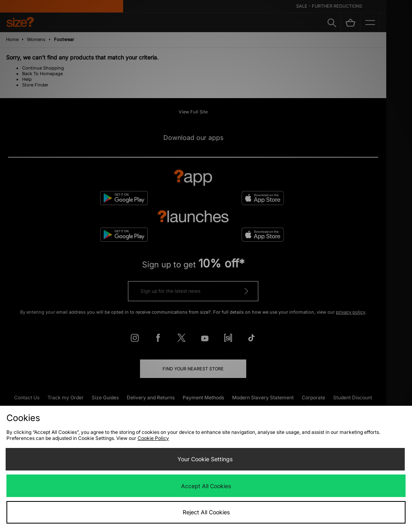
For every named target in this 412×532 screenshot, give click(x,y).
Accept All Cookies (206, 486)
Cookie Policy (153, 438)
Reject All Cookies (206, 512)
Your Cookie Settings (205, 459)
